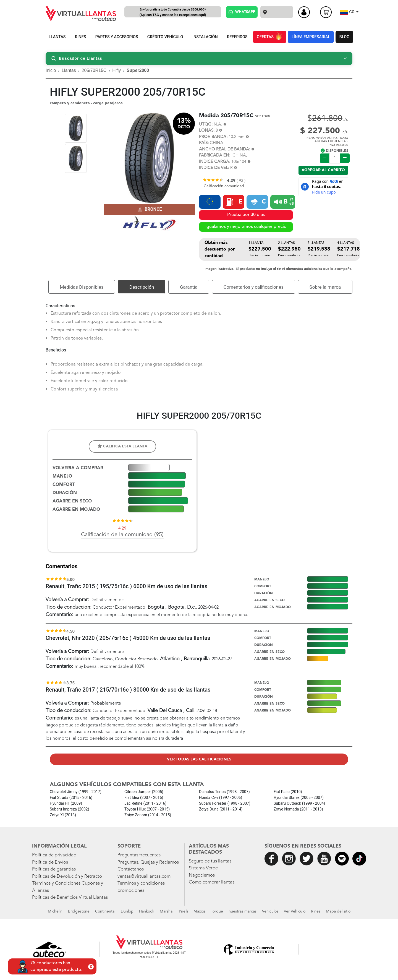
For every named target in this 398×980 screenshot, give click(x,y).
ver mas (263, 116)
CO (348, 12)
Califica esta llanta (122, 446)
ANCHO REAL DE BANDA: (225, 149)
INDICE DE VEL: (214, 168)
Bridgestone (79, 911)
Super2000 (138, 70)
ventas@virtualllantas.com (144, 876)
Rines (316, 911)
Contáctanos (131, 869)
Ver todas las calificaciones (199, 759)
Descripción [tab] (142, 287)
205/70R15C (94, 70)
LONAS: (207, 131)
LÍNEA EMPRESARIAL (311, 37)
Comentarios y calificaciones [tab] (253, 287)
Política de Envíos (50, 862)
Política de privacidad (54, 855)
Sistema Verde (203, 868)
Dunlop (127, 911)
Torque (217, 911)
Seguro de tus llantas (210, 861)
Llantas (69, 70)
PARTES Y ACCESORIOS (117, 37)
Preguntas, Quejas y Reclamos (148, 862)
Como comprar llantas (212, 882)
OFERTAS (269, 36)
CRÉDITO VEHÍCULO (165, 37)
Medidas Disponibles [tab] (82, 287)
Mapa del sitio (338, 911)
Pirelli (183, 911)
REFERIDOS (237, 37)
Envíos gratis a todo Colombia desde (173, 13)
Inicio (51, 70)
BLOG (344, 37)
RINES (80, 37)
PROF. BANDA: (213, 137)
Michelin (55, 911)
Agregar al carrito (323, 170)
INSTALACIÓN (205, 37)
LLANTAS (57, 37)
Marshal (167, 911)
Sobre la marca (325, 287)
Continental (105, 911)
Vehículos (270, 911)
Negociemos (202, 875)
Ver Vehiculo (295, 911)
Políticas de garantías (54, 869)
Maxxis (199, 911)
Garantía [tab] (189, 287)
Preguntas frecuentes (139, 855)
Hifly (116, 70)
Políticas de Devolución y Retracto (67, 876)
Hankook (147, 911)
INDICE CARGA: (215, 162)
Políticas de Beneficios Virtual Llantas (70, 897)
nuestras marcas (243, 911)
